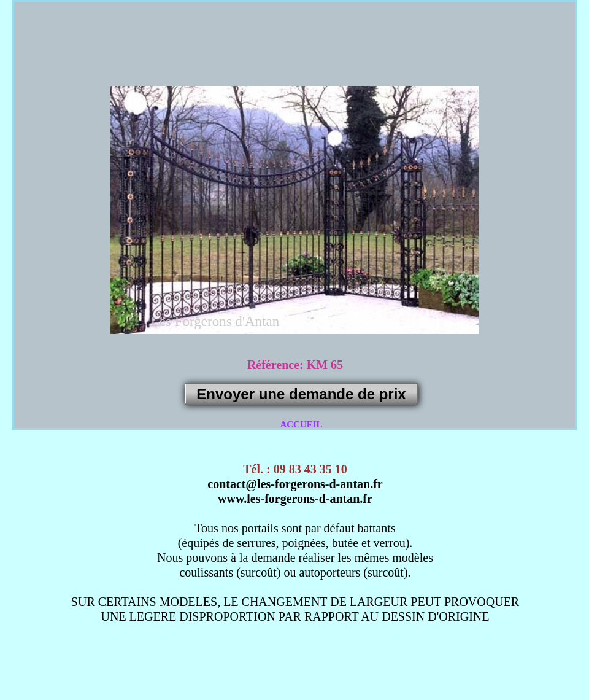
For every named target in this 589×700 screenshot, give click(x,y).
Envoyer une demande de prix (301, 394)
